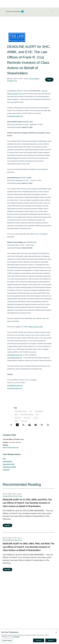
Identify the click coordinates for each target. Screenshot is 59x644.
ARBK (29, 178)
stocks (16, 421)
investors (36, 418)
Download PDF (7, 461)
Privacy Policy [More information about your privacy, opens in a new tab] (16, 638)
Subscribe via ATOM (9, 467)
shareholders (27, 418)
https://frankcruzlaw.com (11, 447)
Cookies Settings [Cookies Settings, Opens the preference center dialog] (7, 641)
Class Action (24, 421)
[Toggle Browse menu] (52, 11)
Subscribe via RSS (9, 464)
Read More (7, 525)
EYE (35, 242)
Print (4, 459)
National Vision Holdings (27, 415)
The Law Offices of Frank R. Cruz (12, 496)
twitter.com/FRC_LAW (35, 327)
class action (18, 418)
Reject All (51, 641)
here (45, 169)
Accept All (39, 641)
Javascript (6, 470)
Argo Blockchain (39, 411)
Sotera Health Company (21, 411)
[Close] (56, 633)
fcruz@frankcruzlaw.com (15, 116)
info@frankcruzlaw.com (15, 355)
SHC (31, 122)
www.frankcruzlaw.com (15, 358)
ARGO (16, 415)
